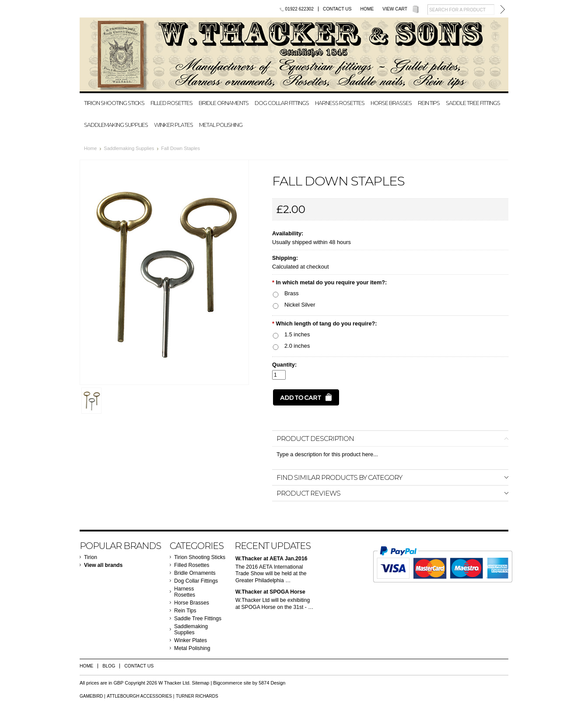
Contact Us (337, 9)
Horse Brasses (391, 103)
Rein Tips (429, 103)
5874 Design (272, 683)
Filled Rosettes (171, 103)
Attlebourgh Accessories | (140, 696)
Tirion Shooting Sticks (114, 103)
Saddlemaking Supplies (116, 125)
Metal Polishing (221, 125)
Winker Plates (173, 125)
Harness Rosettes (340, 103)
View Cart (395, 9)
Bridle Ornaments (224, 103)
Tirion (91, 557)
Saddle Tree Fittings (473, 103)
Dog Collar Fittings (282, 103)
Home (367, 9)
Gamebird (91, 696)
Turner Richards (197, 696)
